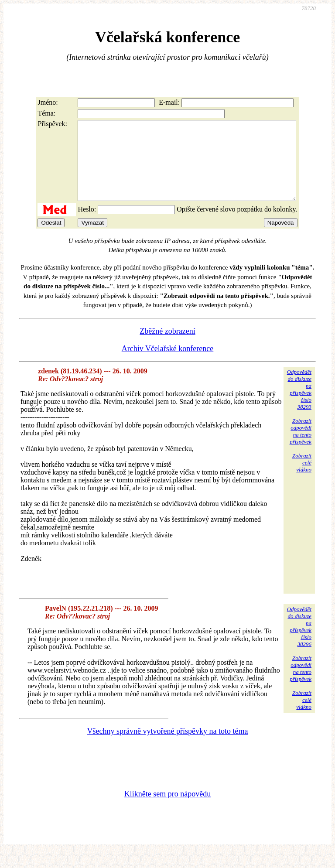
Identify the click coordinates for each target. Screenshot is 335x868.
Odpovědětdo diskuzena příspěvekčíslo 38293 (299, 405)
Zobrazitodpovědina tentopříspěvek (301, 447)
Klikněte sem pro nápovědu (167, 810)
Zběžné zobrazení (167, 347)
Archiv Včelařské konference (168, 364)
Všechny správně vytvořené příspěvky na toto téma (168, 747)
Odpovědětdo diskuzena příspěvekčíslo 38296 (299, 642)
